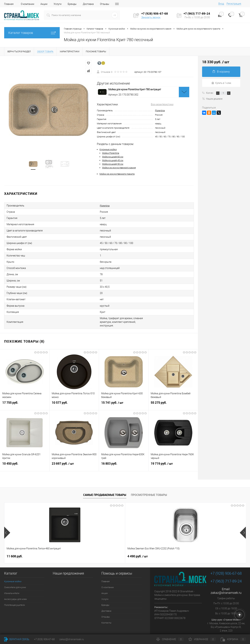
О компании (28, 4)
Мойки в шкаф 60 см (113, 157)
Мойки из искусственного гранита (117, 174)
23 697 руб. (74, 456)
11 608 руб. (15, 546)
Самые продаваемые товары (105, 484)
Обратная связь (17, 639)
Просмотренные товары (149, 484)
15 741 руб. (124, 395)
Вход (221, 4)
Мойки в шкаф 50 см (113, 164)
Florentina (160, 111)
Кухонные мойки (108, 149)
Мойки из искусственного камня (119, 168)
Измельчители (12, 583)
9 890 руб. (135, 546)
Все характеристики (162, 104)
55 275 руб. (173, 395)
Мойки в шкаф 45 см (113, 160)
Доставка (88, 4)
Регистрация (234, 4)
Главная (9, 4)
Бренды (72, 4)
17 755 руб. (25, 395)
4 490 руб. (77, 546)
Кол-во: (210, 93)
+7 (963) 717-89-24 (226, 571)
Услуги (58, 4)
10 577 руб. (74, 395)
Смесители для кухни (15, 577)
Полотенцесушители (14, 595)
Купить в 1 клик (221, 83)
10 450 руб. (25, 456)
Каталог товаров (32, 33)
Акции (44, 4)
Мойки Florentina (111, 153)
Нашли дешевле (212, 99)
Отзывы (105, 4)
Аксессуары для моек (16, 589)
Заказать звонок (151, 17)
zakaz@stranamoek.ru (226, 582)
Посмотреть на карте (226, 626)
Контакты (106, 612)
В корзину (221, 72)
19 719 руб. (173, 456)
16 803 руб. (124, 456)
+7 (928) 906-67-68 (226, 563)
